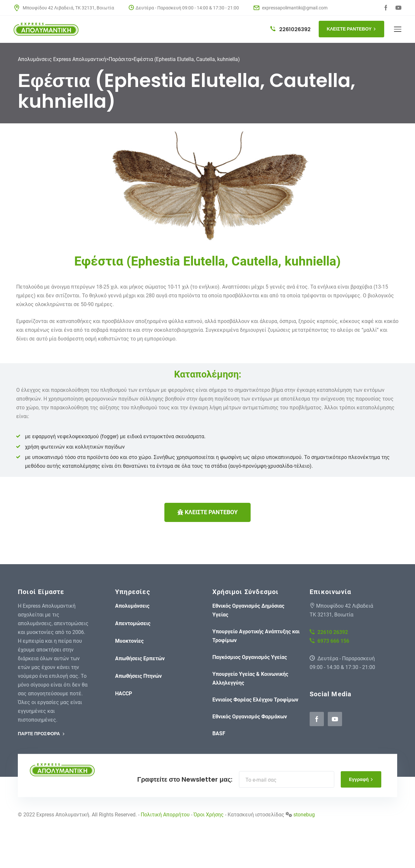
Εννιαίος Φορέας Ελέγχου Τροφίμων (255, 700)
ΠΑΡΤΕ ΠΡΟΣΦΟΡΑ (41, 734)
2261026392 (290, 29)
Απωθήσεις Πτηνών (138, 676)
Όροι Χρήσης (209, 815)
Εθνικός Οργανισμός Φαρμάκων (250, 717)
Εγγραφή (361, 779)
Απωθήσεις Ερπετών (140, 658)
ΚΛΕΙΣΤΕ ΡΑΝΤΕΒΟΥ (351, 29)
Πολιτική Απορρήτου (165, 815)
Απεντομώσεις (133, 623)
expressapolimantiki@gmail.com (290, 8)
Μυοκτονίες (129, 641)
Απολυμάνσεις (132, 606)
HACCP (124, 694)
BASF (219, 733)
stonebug (304, 815)
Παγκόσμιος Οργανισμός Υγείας (250, 657)
